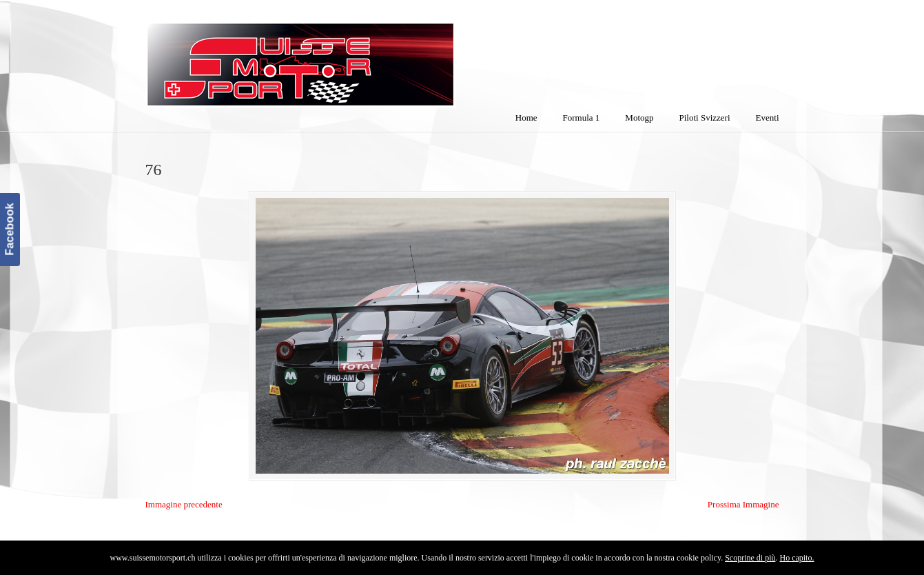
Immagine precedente (184, 504)
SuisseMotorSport (358, 56)
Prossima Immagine (743, 504)
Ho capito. (797, 558)
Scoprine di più (750, 558)
